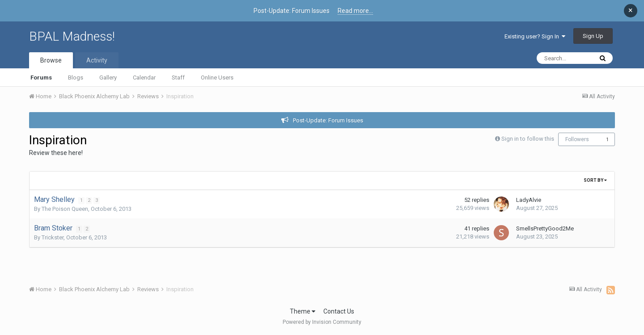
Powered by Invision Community (322, 322)
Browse (51, 60)
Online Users (217, 77)
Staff (178, 77)
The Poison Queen (65, 209)
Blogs (76, 77)
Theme (303, 311)
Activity (97, 60)
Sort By (595, 180)
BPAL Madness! (72, 36)
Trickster (53, 237)
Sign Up (593, 36)
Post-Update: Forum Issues (328, 120)
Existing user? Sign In (535, 36)
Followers (577, 139)
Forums (41, 77)
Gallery (108, 77)
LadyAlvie (529, 200)
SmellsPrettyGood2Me (545, 228)
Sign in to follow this (528, 139)
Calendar (144, 77)
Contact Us (339, 311)
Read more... (355, 11)
